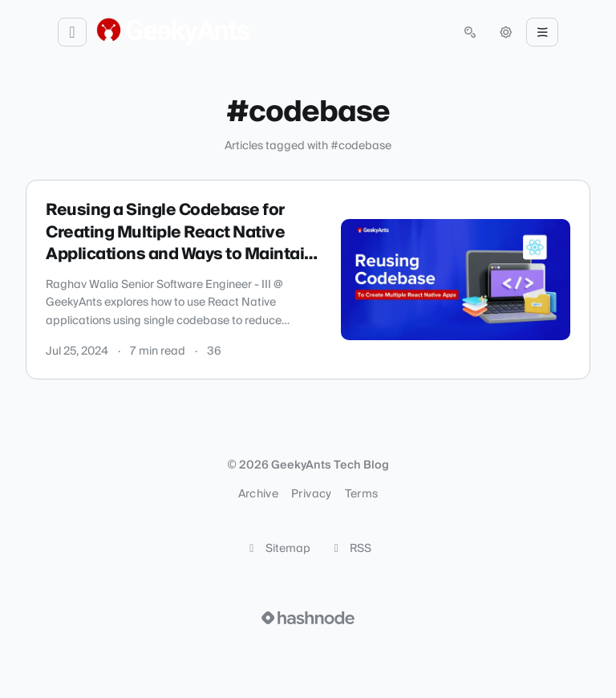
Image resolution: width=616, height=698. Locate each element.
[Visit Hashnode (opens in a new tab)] (308, 618)
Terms (362, 494)
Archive (258, 494)
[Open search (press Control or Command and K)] (470, 32)
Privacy (311, 494)
